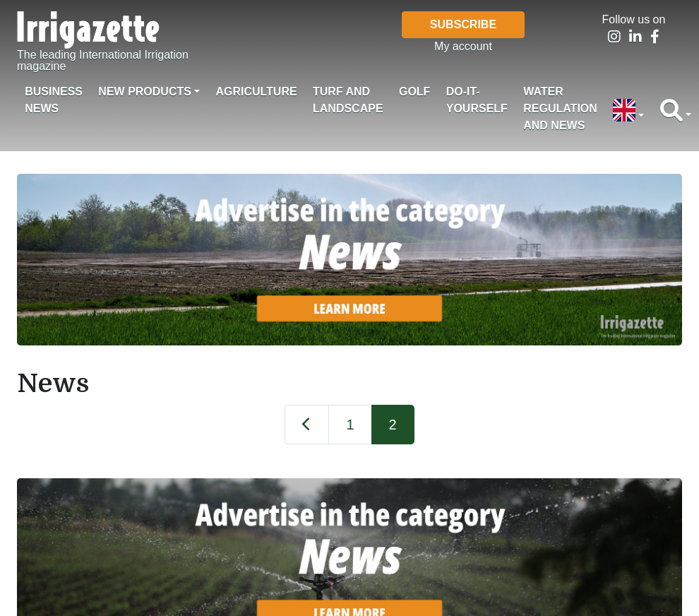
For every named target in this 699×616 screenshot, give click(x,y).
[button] (628, 112)
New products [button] (145, 91)
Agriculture (256, 91)
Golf (414, 91)
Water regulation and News (560, 108)
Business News (54, 100)
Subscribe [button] (463, 24)
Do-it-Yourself (477, 100)
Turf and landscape (348, 100)
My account (463, 46)
